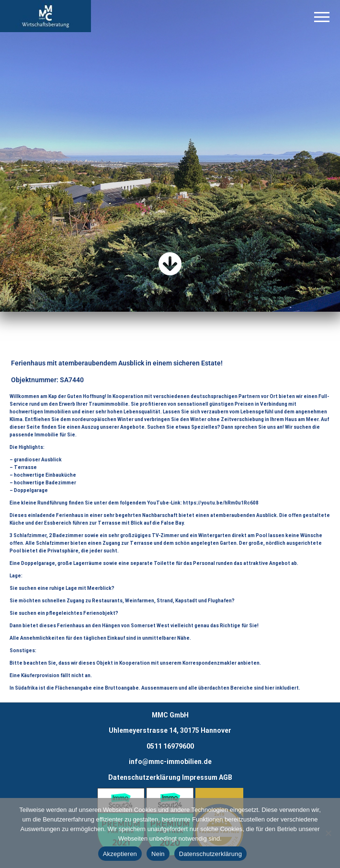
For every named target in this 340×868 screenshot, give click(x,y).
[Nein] (328, 833)
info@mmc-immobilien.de (170, 762)
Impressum (200, 777)
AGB (226, 777)
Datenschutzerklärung (144, 777)
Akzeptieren (120, 854)
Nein (158, 854)
